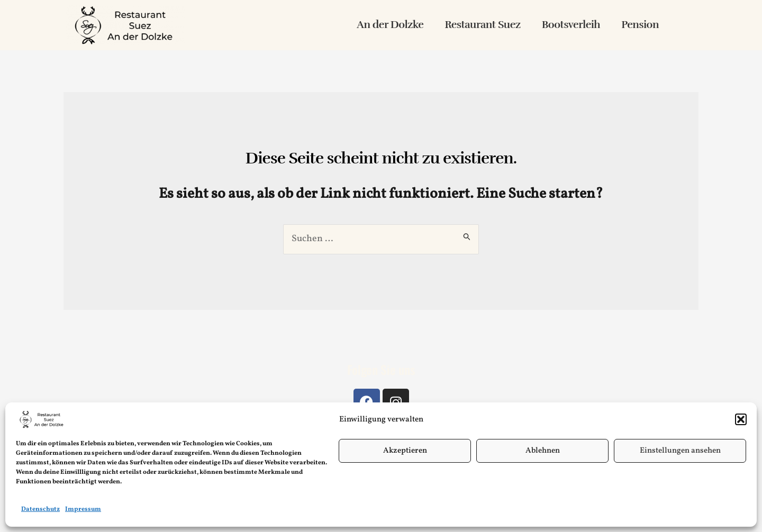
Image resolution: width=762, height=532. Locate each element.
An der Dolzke (390, 25)
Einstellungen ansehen (680, 451)
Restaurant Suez (482, 25)
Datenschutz (40, 509)
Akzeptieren (405, 451)
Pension (640, 25)
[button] (741, 419)
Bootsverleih (571, 25)
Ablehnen (543, 451)
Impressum (83, 509)
